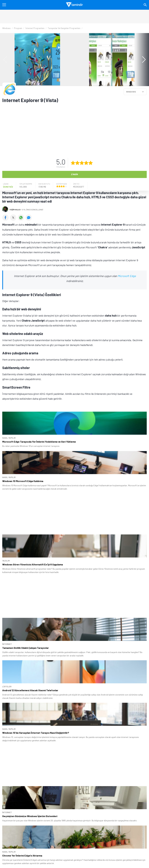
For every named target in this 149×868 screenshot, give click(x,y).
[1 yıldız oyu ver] (73, 163)
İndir (74, 174)
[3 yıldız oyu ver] (82, 163)
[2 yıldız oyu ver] (77, 163)
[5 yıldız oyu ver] (91, 163)
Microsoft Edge (127, 276)
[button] (142, 60)
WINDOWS (131, 92)
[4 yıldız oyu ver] (86, 163)
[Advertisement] (69, 129)
